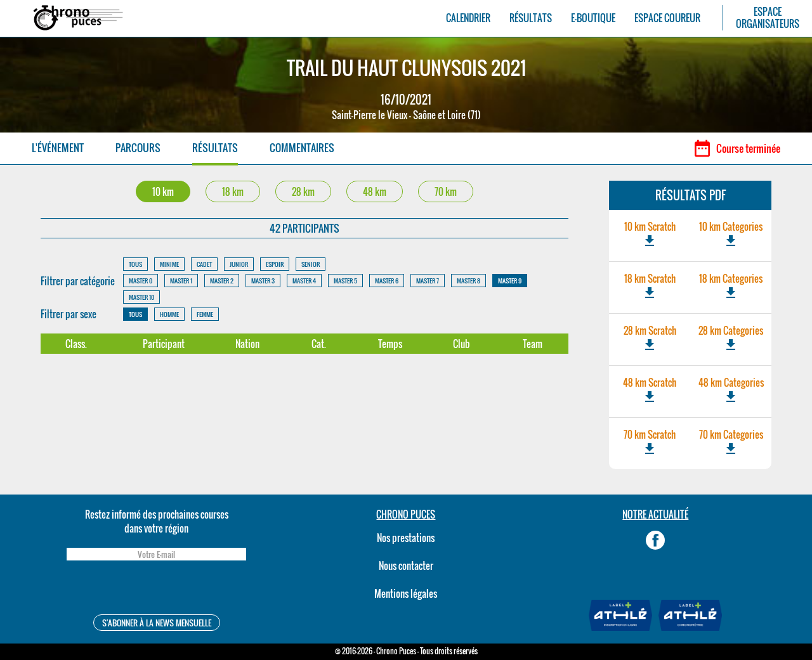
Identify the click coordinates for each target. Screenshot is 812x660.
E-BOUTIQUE (593, 18)
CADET (204, 264)
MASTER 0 (141, 281)
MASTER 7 (428, 281)
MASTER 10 (141, 297)
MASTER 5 (345, 281)
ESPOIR (275, 264)
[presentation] (156, 589)
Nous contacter (406, 566)
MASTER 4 (304, 281)
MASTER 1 (181, 281)
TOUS (135, 264)
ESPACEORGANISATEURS (768, 18)
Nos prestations (406, 538)
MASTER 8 (468, 281)
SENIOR (311, 264)
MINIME (169, 264)
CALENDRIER (468, 18)
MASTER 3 (263, 281)
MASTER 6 (387, 281)
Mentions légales (406, 593)
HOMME (169, 314)
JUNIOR (239, 264)
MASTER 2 (222, 281)
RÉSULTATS (531, 18)
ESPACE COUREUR (667, 18)
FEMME (205, 314)
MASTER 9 (510, 281)
